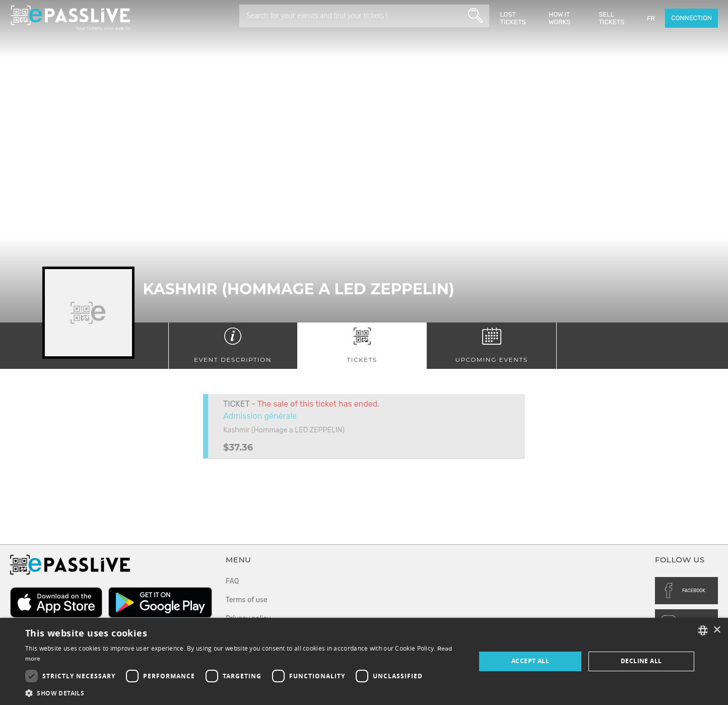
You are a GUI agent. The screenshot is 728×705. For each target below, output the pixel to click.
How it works (559, 18)
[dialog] (364, 661)
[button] (244, 693)
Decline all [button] (641, 661)
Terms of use (247, 600)
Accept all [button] (530, 661)
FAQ (232, 581)
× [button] (717, 630)
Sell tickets (611, 18)
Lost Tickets (513, 18)
